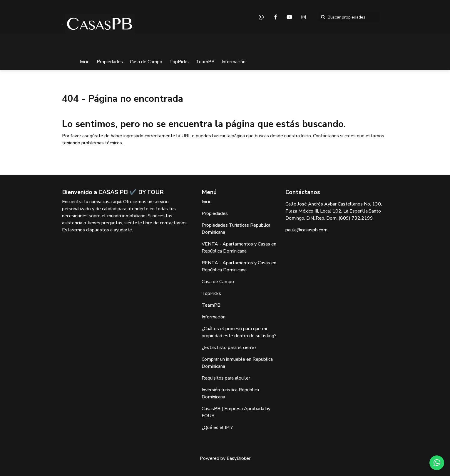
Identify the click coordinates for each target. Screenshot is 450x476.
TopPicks (179, 62)
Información (234, 62)
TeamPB (205, 62)
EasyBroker (239, 458)
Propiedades (110, 62)
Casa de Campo (146, 62)
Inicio (85, 62)
